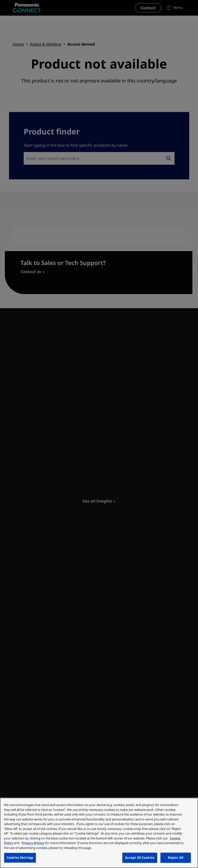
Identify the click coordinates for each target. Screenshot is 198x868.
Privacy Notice (33, 843)
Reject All (176, 858)
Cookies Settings (20, 858)
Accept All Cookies (140, 858)
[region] (99, 833)
